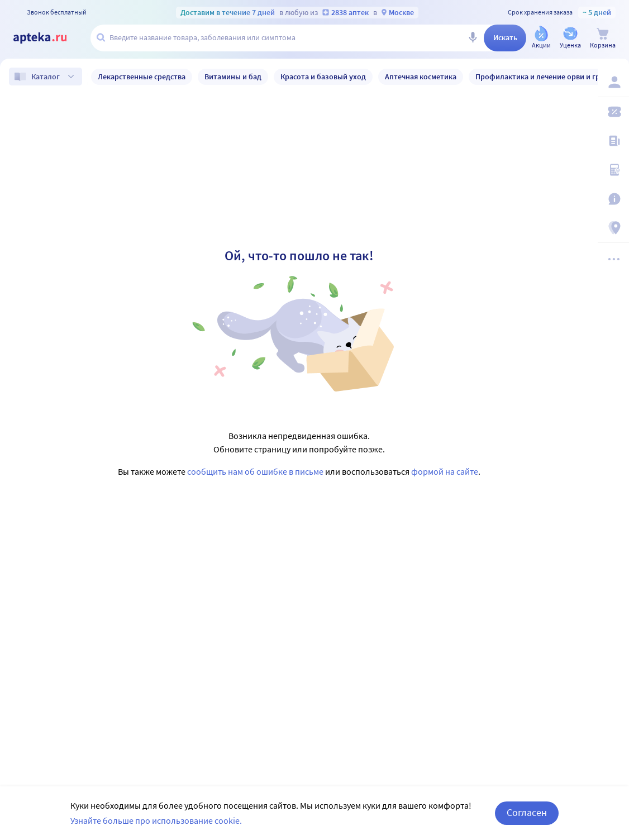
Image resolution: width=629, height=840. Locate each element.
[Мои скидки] (613, 112)
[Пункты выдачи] (613, 228)
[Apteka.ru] (49, 38)
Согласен (527, 812)
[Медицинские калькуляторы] (613, 170)
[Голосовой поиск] (473, 38)
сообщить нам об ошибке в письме (255, 471)
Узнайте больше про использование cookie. (156, 820)
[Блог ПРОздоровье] (613, 141)
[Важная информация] (613, 199)
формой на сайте (445, 471)
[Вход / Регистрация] (613, 82)
